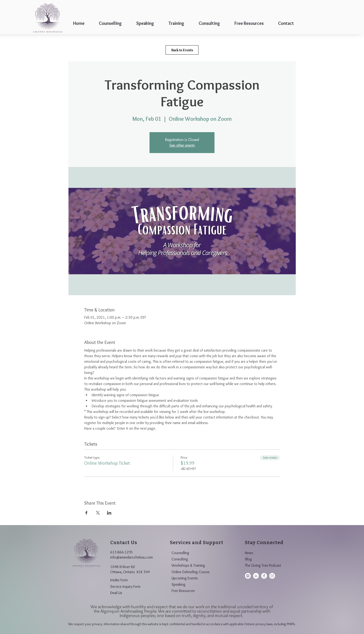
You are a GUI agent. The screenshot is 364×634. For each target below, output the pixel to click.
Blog (248, 559)
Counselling (180, 553)
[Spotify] (248, 576)
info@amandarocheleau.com (132, 557)
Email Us (116, 593)
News (249, 553)
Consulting (180, 559)
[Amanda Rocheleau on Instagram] (272, 576)
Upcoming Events (185, 578)
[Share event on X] (98, 513)
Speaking (179, 584)
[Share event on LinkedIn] (109, 513)
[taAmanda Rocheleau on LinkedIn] (256, 576)
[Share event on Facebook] (86, 513)
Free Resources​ (183, 591)
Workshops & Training (188, 565)
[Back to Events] (182, 50)
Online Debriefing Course (191, 572)
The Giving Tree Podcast (263, 565)
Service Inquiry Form (125, 587)
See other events (182, 145)
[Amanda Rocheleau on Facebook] (264, 576)
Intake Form (119, 580)
